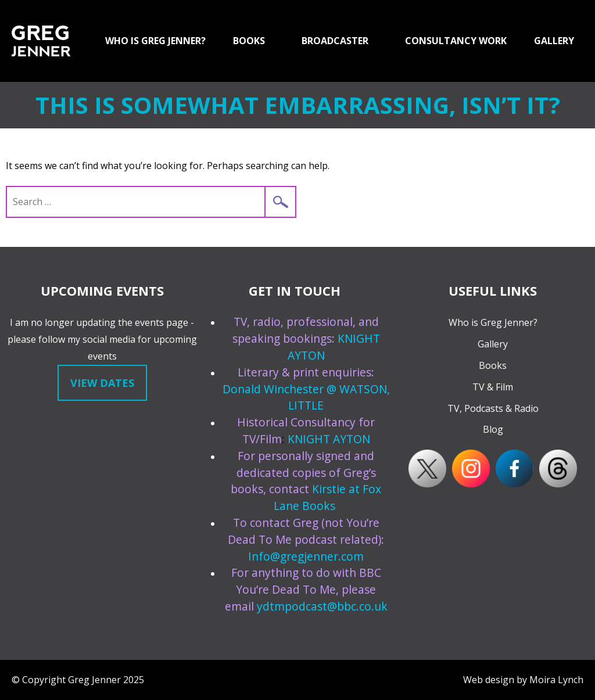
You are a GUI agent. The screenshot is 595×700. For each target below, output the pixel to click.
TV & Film (493, 387)
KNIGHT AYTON (329, 439)
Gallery (493, 344)
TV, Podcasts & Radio (493, 408)
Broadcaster (335, 41)
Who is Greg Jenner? (155, 41)
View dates (102, 383)
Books (249, 41)
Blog (493, 429)
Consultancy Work (456, 41)
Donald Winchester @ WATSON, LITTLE (306, 397)
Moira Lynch (556, 680)
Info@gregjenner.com (306, 556)
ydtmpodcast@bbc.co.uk (322, 606)
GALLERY (554, 41)
